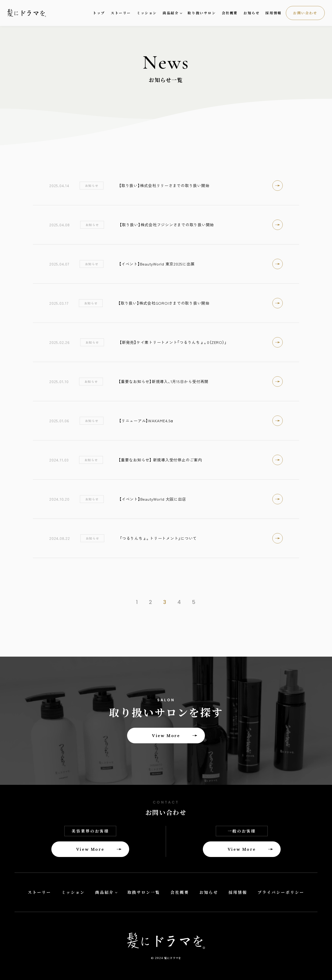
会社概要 (230, 13)
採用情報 (273, 13)
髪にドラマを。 (31, 13)
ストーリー (121, 13)
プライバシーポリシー (281, 892)
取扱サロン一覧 (144, 892)
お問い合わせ (305, 13)
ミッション (147, 13)
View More (166, 736)
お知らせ (252, 13)
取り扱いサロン (202, 13)
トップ (99, 13)
